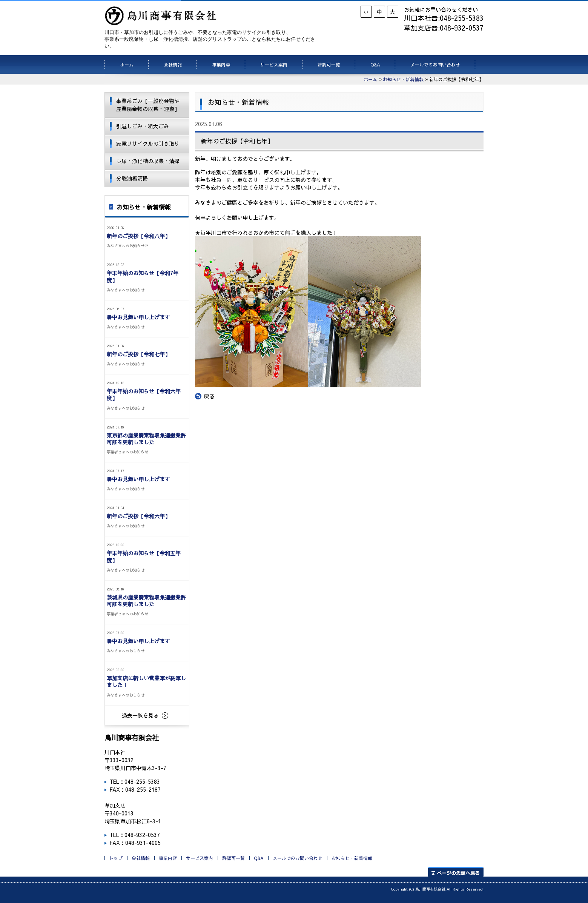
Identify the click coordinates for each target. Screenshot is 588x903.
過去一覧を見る (140, 715)
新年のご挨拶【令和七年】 (138, 354)
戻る (205, 396)
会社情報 (173, 65)
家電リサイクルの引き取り (148, 143)
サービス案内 (274, 65)
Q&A (375, 65)
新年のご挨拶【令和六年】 (138, 516)
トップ (116, 858)
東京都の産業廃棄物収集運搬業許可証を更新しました (146, 439)
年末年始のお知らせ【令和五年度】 (144, 556)
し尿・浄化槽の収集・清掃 (148, 161)
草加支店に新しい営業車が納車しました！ (146, 681)
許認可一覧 (329, 65)
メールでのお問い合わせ (435, 65)
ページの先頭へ (456, 872)
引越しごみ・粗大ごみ (143, 126)
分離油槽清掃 (132, 178)
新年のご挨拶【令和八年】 (138, 236)
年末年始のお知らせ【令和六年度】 (144, 394)
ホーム (127, 65)
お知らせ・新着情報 (403, 79)
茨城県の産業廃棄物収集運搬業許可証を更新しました (146, 601)
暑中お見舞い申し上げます (138, 317)
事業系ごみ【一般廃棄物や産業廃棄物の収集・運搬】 (148, 105)
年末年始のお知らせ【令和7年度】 (143, 276)
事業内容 (221, 65)
